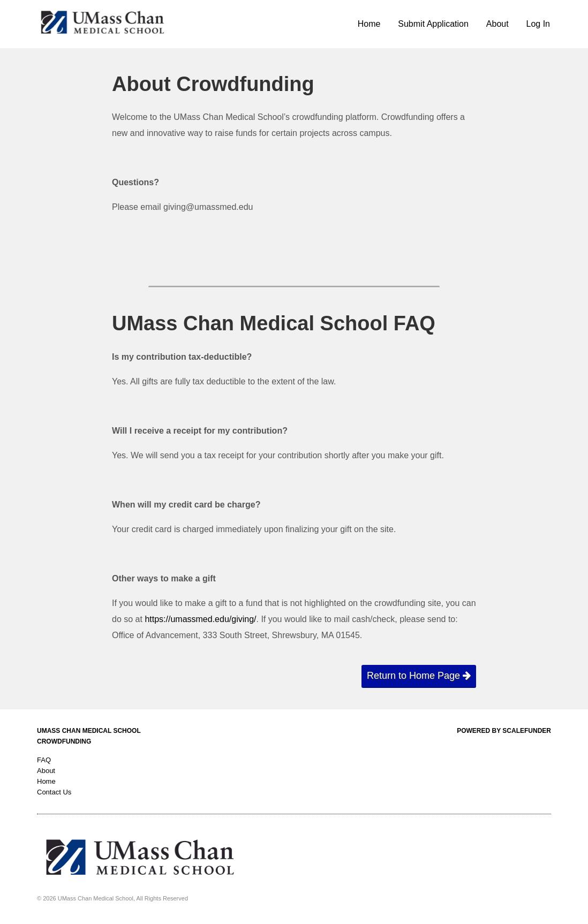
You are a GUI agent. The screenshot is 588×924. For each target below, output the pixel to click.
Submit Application (433, 24)
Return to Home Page (419, 676)
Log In (538, 24)
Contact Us (54, 792)
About (497, 24)
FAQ (44, 760)
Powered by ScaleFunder (504, 731)
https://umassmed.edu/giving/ (200, 619)
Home (369, 24)
